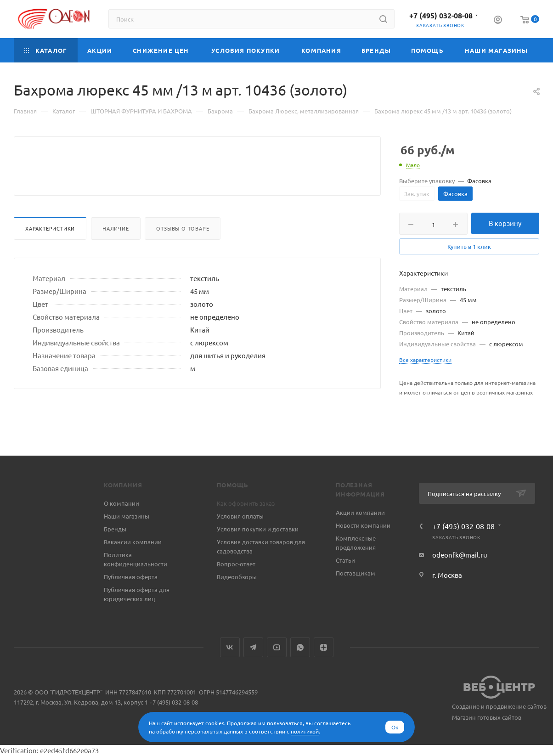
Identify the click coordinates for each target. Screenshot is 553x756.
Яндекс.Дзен (324, 647)
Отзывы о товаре (183, 250)
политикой (305, 731)
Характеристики (50, 250)
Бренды (115, 529)
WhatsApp (300, 647)
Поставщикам (355, 573)
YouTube (277, 647)
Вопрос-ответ (236, 564)
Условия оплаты (240, 516)
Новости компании (363, 525)
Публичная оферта (131, 577)
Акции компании (360, 512)
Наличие (116, 250)
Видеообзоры (237, 577)
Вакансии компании (133, 542)
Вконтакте (230, 647)
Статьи (345, 560)
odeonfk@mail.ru (460, 555)
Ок (395, 727)
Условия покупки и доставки (258, 529)
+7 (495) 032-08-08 (441, 15)
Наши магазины (127, 516)
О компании (121, 503)
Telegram (253, 647)
